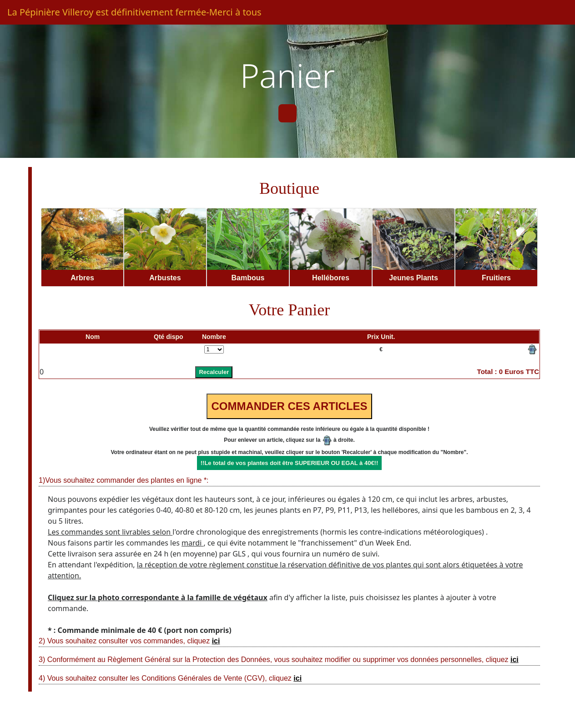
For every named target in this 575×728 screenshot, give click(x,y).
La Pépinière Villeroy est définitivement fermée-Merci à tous (134, 12)
